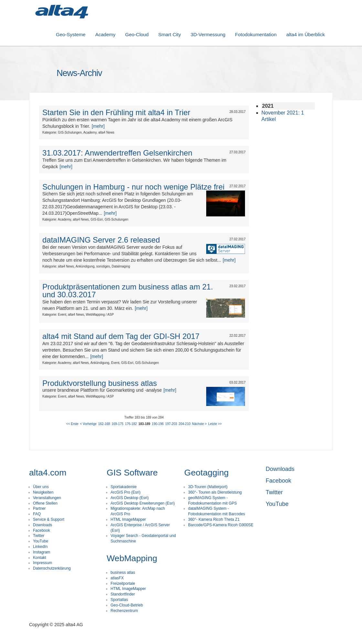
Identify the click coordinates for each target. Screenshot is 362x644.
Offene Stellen (45, 503)
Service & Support (49, 519)
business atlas (123, 573)
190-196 (158, 424)
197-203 (171, 424)
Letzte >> (215, 424)
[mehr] (98, 126)
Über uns (41, 487)
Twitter (39, 536)
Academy (106, 34)
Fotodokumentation (256, 34)
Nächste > (199, 424)
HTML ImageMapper (128, 519)
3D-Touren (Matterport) (208, 487)
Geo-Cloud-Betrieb (127, 605)
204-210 (185, 424)
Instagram (42, 552)
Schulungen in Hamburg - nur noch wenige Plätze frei (133, 187)
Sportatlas (119, 600)
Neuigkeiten (43, 492)
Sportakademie (124, 487)
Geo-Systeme (71, 34)
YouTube (41, 541)
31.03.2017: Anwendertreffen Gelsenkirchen (117, 153)
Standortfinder (123, 594)
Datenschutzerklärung (52, 568)
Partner (39, 508)
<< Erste (72, 424)
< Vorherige (88, 424)
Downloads (43, 525)
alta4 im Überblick (306, 34)
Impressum (43, 563)
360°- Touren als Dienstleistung (215, 492)
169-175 (117, 424)
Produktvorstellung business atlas (100, 383)
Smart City (170, 34)
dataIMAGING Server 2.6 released (101, 240)
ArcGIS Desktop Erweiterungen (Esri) (143, 503)
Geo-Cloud (137, 34)
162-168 (104, 424)
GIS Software (132, 473)
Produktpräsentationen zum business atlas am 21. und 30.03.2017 (128, 291)
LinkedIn (40, 547)
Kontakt (40, 558)
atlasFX (117, 578)
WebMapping (132, 558)
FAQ (37, 514)
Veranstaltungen (47, 498)
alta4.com (48, 473)
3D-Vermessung (208, 34)
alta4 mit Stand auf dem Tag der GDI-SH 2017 (121, 336)
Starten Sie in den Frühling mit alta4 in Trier (116, 112)
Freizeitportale (123, 584)
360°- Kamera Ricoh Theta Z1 (214, 519)
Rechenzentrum (124, 611)
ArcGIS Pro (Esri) (126, 492)
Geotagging (207, 473)
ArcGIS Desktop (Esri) (130, 498)
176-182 (131, 424)
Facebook (42, 530)
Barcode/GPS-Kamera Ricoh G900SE (221, 525)
